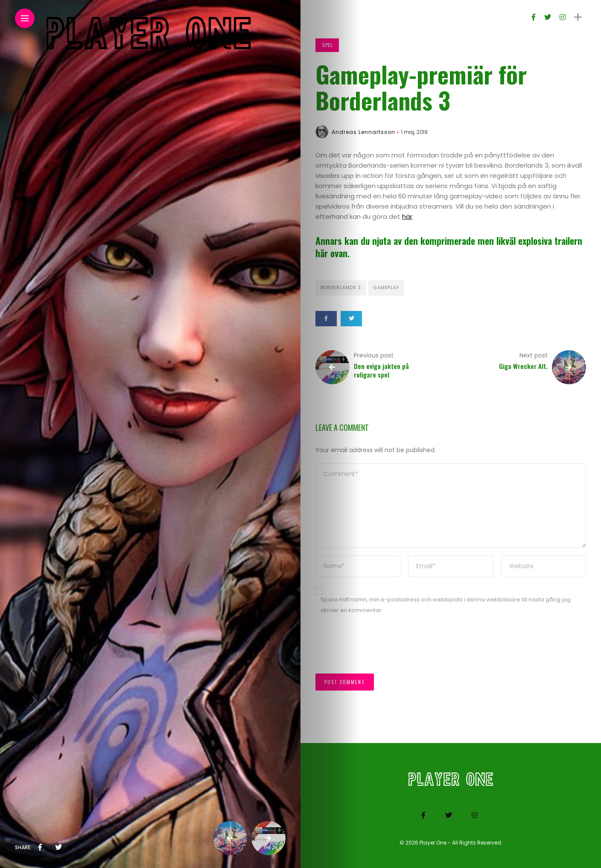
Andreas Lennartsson (363, 132)
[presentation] (380, 648)
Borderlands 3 (341, 288)
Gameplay (386, 288)
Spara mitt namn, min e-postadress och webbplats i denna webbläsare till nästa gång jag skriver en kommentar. (446, 605)
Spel (327, 45)
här (407, 216)
